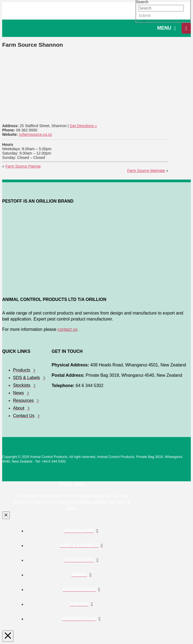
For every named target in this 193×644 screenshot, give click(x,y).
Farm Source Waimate (146, 171)
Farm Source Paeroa (23, 166)
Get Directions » (83, 126)
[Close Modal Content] (6, 515)
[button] (167, 28)
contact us (68, 329)
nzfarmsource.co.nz (36, 134)
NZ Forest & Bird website (82, 502)
